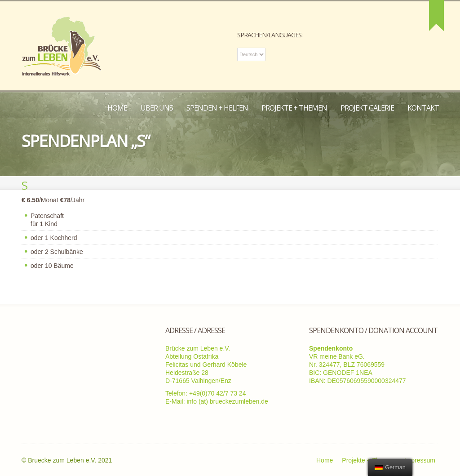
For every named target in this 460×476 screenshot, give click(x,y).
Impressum (420, 460)
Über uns (157, 108)
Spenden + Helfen (217, 108)
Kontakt (423, 108)
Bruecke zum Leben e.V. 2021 (70, 460)
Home (117, 108)
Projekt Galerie (367, 108)
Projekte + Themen (294, 108)
